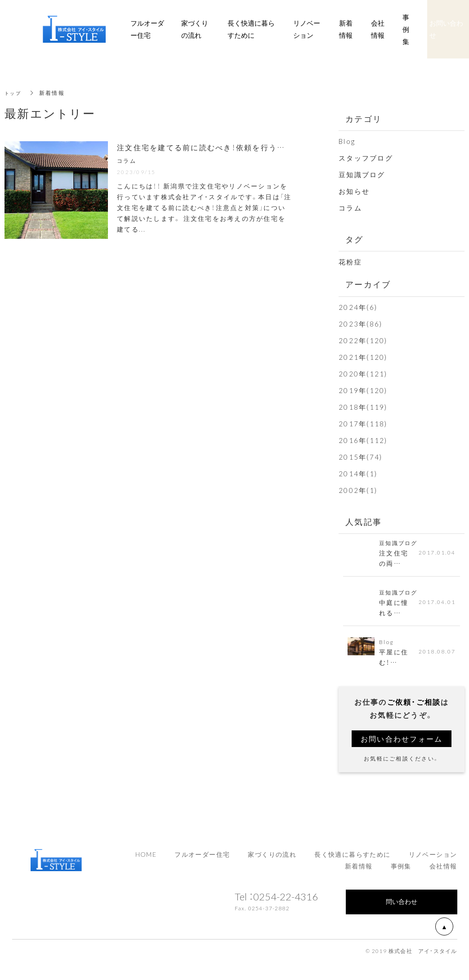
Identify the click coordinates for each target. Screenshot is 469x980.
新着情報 (346, 29)
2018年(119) (363, 407)
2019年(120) (363, 390)
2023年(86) (360, 324)
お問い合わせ (446, 29)
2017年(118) (363, 424)
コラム (350, 208)
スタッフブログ (366, 158)
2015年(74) (360, 457)
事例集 (401, 872)
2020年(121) (363, 374)
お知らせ (354, 191)
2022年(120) (363, 340)
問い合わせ (402, 908)
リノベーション (433, 860)
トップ (14, 93)
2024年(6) (358, 307)
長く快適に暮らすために (352, 860)
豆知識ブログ (362, 175)
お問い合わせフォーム (402, 744)
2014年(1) (358, 474)
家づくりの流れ (272, 860)
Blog (347, 141)
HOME (146, 860)
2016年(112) (363, 440)
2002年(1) (358, 490)
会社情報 (443, 872)
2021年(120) (363, 357)
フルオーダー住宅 (202, 860)
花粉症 (350, 262)
